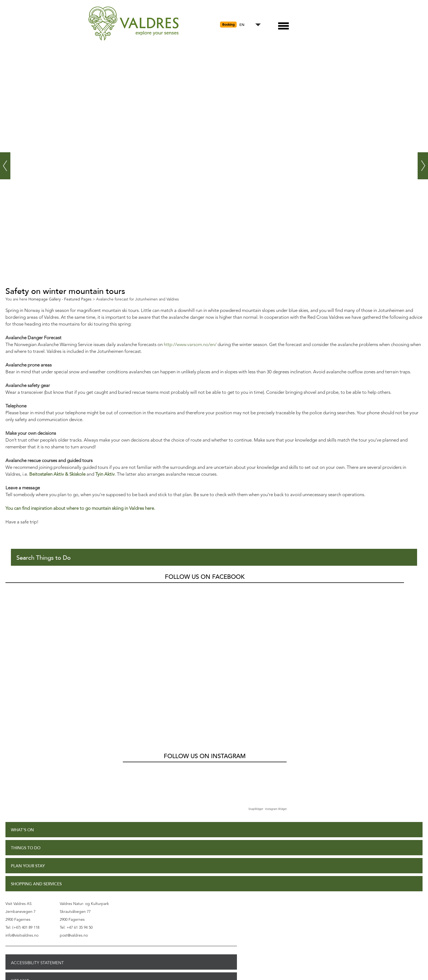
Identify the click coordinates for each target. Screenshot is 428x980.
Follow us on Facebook (205, 577)
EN (242, 25)
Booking (228, 25)
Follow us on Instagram (205, 756)
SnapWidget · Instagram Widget (267, 809)
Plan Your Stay (28, 866)
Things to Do (26, 848)
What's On (22, 830)
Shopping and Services (36, 884)
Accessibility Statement (37, 963)
